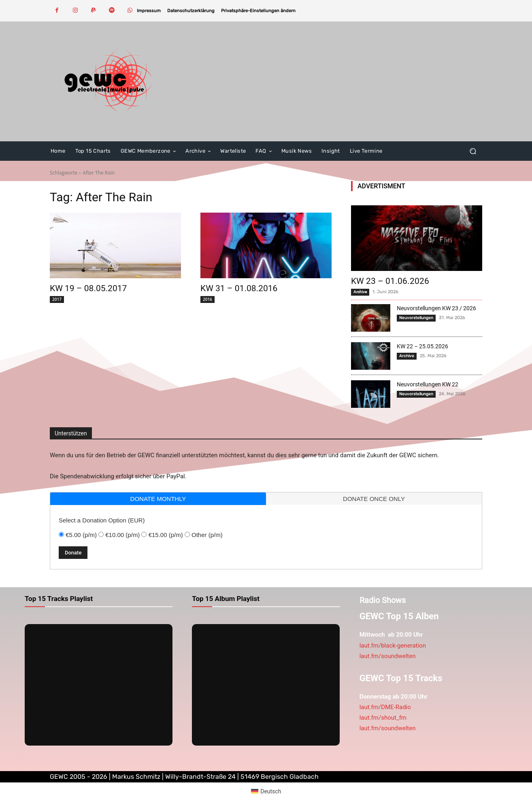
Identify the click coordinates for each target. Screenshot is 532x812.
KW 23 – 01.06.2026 (390, 281)
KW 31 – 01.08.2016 (239, 288)
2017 (57, 299)
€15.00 (166, 535)
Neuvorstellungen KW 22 (428, 384)
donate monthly (158, 499)
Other (207, 535)
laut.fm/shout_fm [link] (383, 718)
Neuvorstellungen (416, 318)
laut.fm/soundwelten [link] (388, 656)
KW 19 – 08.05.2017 (88, 288)
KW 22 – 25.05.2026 (422, 346)
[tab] (158, 499)
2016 (207, 299)
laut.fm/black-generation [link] (393, 646)
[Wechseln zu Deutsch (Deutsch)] (266, 791)
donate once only (374, 499)
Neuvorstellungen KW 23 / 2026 (436, 308)
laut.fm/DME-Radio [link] (385, 707)
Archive (360, 292)
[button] (258, 11)
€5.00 (81, 535)
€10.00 (122, 535)
